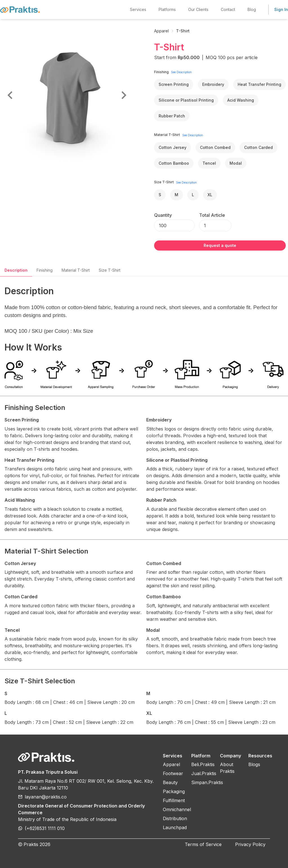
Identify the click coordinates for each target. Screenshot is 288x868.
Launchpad (175, 827)
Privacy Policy (250, 844)
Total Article (212, 215)
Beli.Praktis (203, 764)
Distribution (175, 818)
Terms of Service (203, 844)
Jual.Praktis (204, 773)
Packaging (174, 791)
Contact (228, 9)
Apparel (161, 31)
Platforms (167, 9)
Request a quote (220, 245)
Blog (252, 9)
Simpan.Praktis (207, 782)
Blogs (254, 764)
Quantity (163, 215)
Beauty (170, 782)
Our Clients (198, 9)
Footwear (173, 773)
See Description (181, 72)
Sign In (281, 9)
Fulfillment (174, 800)
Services (138, 9)
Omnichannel (177, 809)
